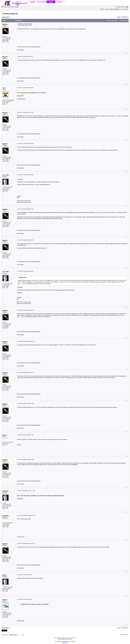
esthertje (6, 491)
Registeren (120, 9)
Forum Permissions (124, 635)
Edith (5, 575)
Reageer (5, 17)
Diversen (12, 7)
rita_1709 (6, 175)
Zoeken (107, 9)
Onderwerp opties (123, 21)
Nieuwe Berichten (122, 7)
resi (4, 88)
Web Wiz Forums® (66, 638)
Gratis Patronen (21, 537)
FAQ (103, 9)
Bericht (19, 20)
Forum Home (6, 7)
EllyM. (5, 435)
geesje (5, 600)
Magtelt (5, 24)
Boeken (17, 7)
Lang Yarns (65, 643)
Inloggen (126, 9)
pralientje (6, 516)
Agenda (112, 9)
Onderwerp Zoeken (112, 21)
